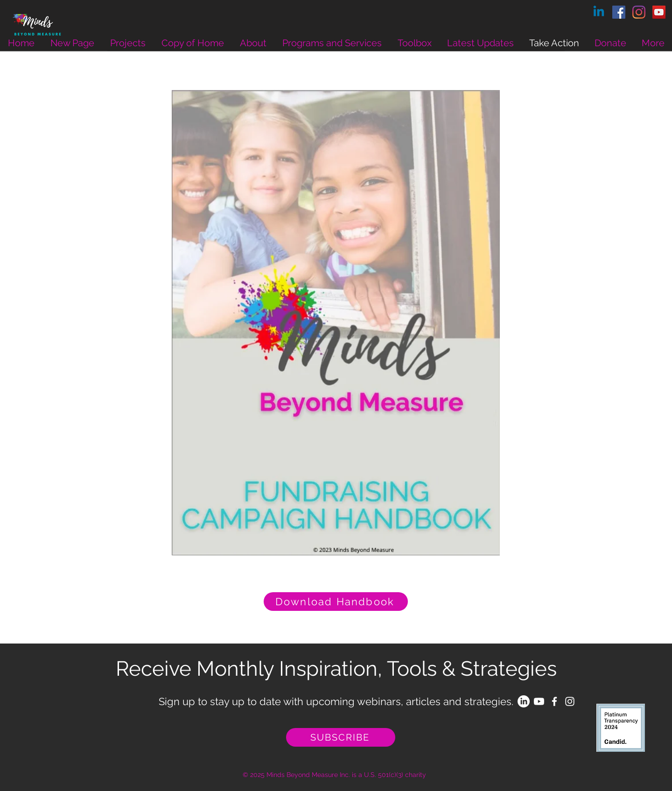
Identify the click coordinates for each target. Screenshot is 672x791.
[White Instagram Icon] (570, 701)
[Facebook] (619, 12)
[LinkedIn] (524, 701)
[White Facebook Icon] (554, 701)
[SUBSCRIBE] (341, 737)
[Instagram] (639, 12)
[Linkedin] (599, 12)
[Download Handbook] (336, 602)
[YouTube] (659, 12)
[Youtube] (539, 701)
